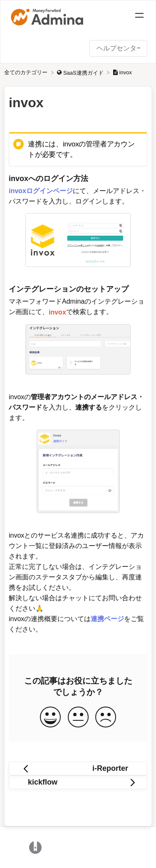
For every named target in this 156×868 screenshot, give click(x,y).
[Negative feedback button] (106, 718)
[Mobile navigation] (139, 17)
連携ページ (107, 619)
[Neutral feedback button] (78, 718)
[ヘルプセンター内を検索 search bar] (118, 48)
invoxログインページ (41, 191)
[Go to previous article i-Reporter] (78, 769)
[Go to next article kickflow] (78, 782)
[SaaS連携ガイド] (81, 72)
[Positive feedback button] (50, 718)
